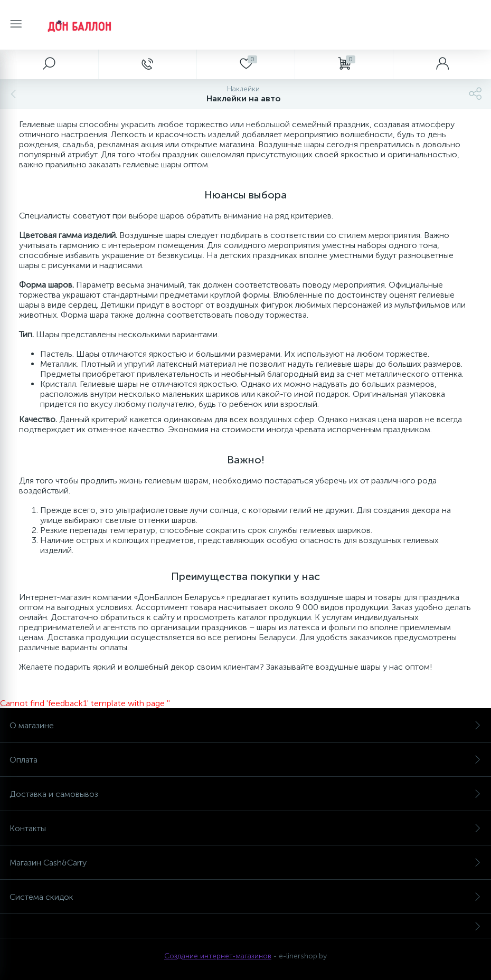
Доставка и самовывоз (245, 794)
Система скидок (245, 897)
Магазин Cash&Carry (245, 863)
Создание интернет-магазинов (218, 956)
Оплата (245, 760)
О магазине (245, 725)
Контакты (245, 828)
